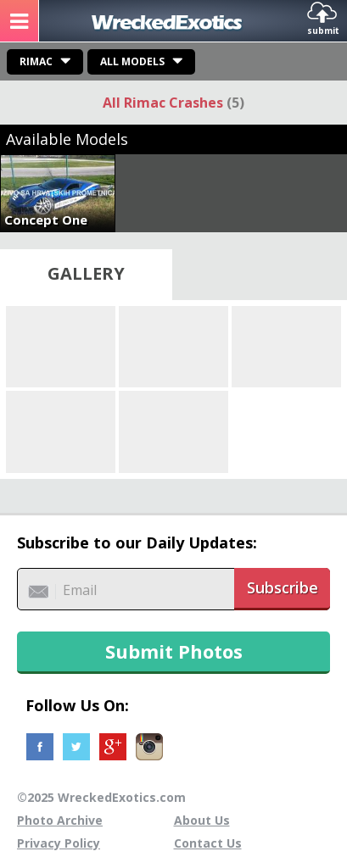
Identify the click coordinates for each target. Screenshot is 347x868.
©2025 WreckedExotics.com (101, 797)
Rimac (36, 61)
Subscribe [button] (283, 587)
